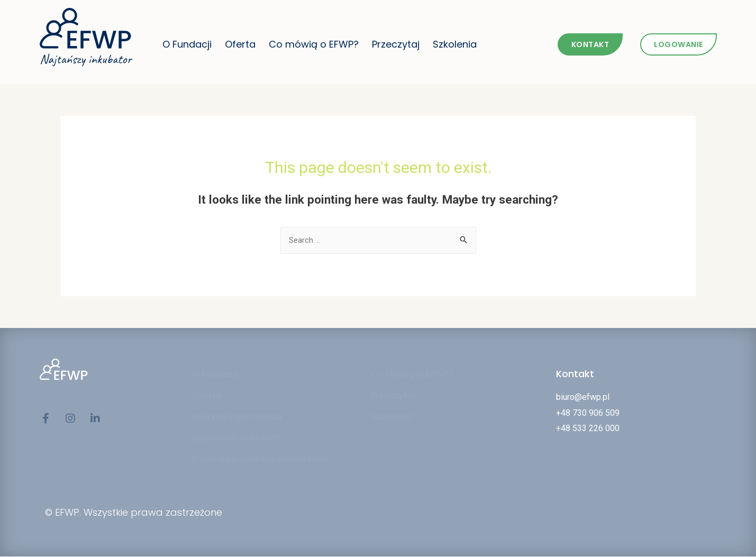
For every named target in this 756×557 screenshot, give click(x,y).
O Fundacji (187, 44)
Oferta (240, 44)
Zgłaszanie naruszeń (241, 439)
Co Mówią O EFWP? (416, 375)
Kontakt (575, 374)
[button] (590, 44)
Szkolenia (455, 44)
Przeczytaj (396, 44)
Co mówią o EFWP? (314, 44)
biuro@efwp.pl (583, 398)
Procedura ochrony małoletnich (267, 460)
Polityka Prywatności (242, 417)
